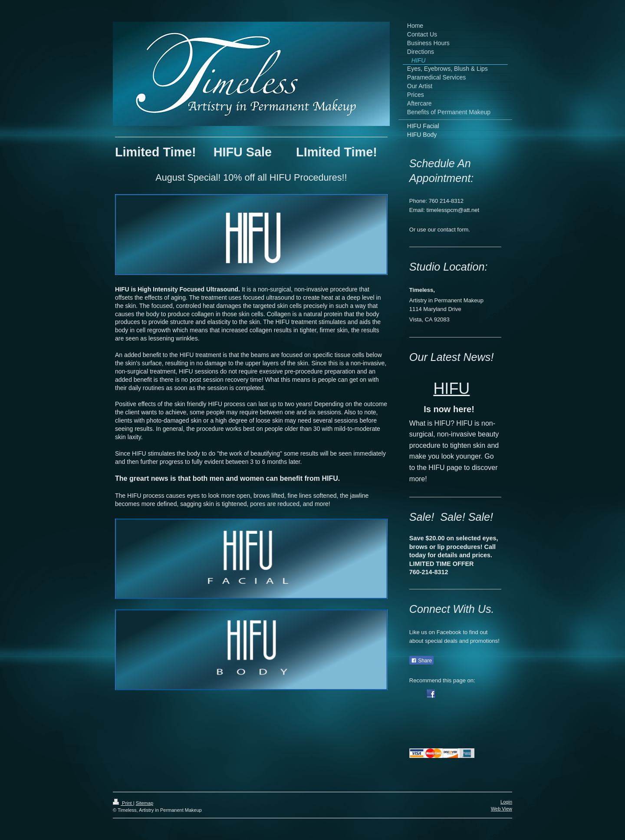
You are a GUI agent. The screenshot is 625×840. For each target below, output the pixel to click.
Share (421, 661)
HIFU (451, 389)
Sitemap (145, 803)
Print (123, 803)
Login (506, 802)
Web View (502, 809)
